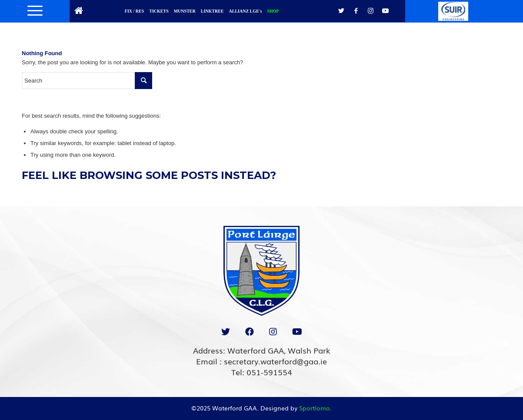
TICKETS (159, 11)
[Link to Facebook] (356, 11)
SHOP (273, 11)
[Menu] (32, 11)
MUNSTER (185, 11)
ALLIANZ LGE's (246, 11)
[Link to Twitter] (341, 11)
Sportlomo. (315, 408)
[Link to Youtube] (386, 11)
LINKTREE (212, 11)
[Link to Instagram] (371, 11)
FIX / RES (134, 11)
